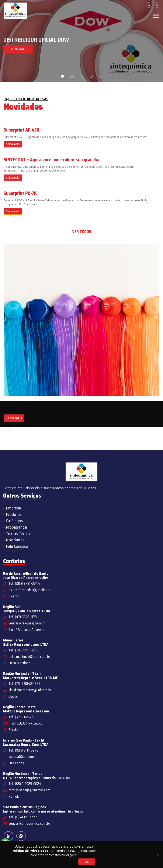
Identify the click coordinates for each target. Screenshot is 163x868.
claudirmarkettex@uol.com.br (30, 690)
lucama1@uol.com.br (23, 757)
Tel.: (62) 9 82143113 (23, 717)
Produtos (14, 514)
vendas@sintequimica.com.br (29, 823)
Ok (87, 862)
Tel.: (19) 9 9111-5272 (23, 750)
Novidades (15, 540)
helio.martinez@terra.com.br (29, 657)
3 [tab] (82, 76)
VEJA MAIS (18, 49)
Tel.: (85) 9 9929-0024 (25, 784)
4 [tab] (91, 76)
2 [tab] (72, 76)
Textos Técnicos (20, 533)
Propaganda (16, 527)
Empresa (13, 508)
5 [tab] (101, 76)
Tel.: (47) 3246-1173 (23, 617)
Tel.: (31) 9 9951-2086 (24, 650)
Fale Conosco (17, 546)
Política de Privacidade (30, 851)
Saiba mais (13, 144)
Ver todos (82, 232)
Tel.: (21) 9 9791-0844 (24, 583)
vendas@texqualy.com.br (27, 623)
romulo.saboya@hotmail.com (29, 790)
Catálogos (14, 521)
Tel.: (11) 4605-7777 (23, 817)
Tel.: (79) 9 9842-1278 (24, 684)
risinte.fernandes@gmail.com (30, 590)
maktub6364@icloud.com (27, 723)
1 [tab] (63, 76)
